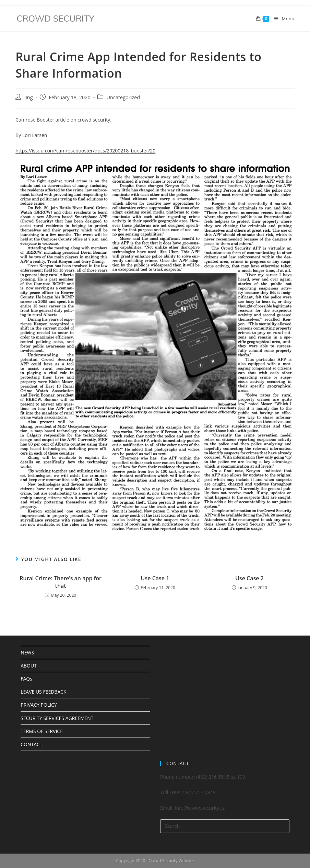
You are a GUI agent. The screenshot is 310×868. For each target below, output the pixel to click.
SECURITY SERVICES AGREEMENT (57, 718)
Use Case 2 (249, 578)
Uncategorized (123, 97)
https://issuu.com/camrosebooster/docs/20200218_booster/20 (85, 151)
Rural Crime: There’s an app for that (61, 582)
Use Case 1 (155, 578)
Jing (28, 97)
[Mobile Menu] (282, 19)
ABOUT (29, 666)
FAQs (26, 679)
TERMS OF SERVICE (42, 731)
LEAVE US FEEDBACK (43, 692)
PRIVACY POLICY (39, 705)
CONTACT (31, 744)
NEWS (27, 653)
